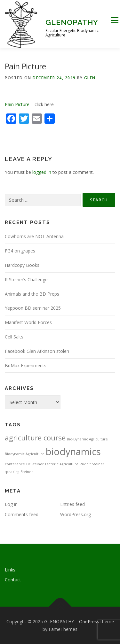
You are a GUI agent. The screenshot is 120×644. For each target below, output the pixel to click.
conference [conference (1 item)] (15, 464)
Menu (114, 20)
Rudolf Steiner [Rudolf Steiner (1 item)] (92, 464)
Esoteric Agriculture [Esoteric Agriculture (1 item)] (62, 464)
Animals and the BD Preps (32, 294)
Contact (13, 580)
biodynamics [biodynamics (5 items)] (73, 452)
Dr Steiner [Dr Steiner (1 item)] (35, 464)
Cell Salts (14, 337)
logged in (42, 172)
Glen (90, 78)
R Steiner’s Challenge (26, 279)
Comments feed (22, 514)
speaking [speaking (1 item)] (12, 472)
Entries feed (72, 504)
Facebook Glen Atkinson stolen (37, 351)
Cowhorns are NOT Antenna (34, 236)
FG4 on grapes (20, 251)
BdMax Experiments (26, 365)
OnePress (89, 621)
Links (10, 570)
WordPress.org (76, 514)
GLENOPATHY (72, 22)
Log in (11, 504)
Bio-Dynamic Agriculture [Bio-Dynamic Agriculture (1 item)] (87, 439)
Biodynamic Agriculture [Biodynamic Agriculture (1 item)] (25, 454)
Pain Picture (17, 104)
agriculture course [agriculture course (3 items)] (35, 438)
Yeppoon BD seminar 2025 (33, 308)
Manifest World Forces (28, 322)
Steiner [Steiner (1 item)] (27, 472)
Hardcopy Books (22, 265)
